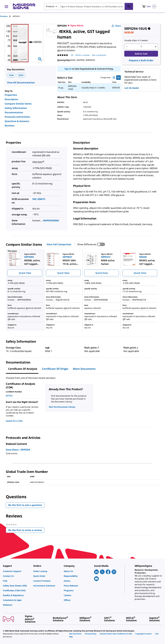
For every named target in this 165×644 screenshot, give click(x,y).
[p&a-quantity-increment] (156, 47)
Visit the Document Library (62, 407)
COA (11, 75)
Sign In (68, 69)
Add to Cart (141, 54)
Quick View (25, 273)
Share (116, 26)
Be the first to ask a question (25, 505)
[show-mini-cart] (149, 6)
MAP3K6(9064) (51, 220)
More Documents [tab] (84, 369)
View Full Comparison (59, 244)
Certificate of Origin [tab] (55, 369)
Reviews (10, 126)
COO (21, 75)
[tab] (6, 16)
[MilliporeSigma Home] (24, 6)
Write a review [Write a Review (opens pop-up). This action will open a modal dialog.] (83, 55)
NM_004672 (39, 199)
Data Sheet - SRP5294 (18, 450)
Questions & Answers (17, 121)
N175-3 (9, 396)
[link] (17, 571)
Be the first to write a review (26, 531)
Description (11, 99)
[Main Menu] (6, 6)
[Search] (129, 6)
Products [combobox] (50, 6)
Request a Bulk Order (141, 60)
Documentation (14, 112)
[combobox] (89, 6)
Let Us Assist (132, 88)
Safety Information (16, 108)
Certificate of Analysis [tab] (23, 369)
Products (4, 16)
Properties (11, 95)
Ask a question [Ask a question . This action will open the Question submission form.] (99, 55)
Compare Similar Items (18, 104)
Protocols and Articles (17, 117)
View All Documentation (21, 83)
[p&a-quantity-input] (141, 47)
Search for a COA (14, 421)
